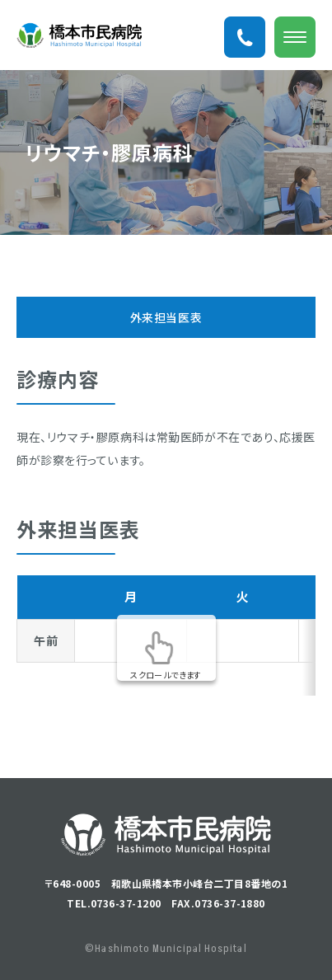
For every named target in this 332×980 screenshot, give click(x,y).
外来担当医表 (166, 317)
